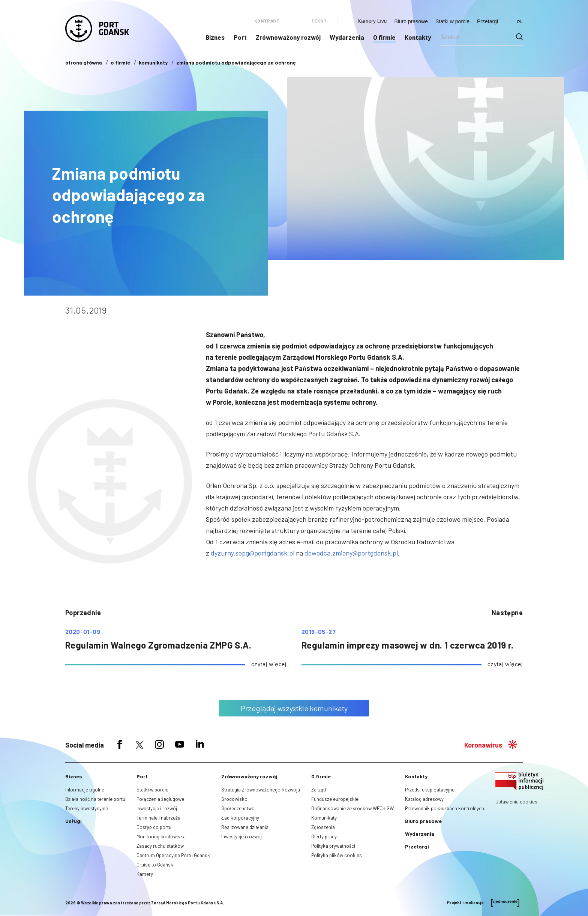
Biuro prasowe (411, 21)
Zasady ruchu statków (160, 846)
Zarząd (319, 790)
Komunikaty (324, 818)
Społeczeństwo (238, 808)
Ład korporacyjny (240, 818)
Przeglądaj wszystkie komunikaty (294, 708)
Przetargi (487, 21)
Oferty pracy (324, 836)
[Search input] (478, 37)
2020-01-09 (83, 632)
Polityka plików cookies (337, 855)
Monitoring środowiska (161, 836)
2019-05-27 (319, 632)
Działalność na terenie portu (95, 799)
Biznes (215, 37)
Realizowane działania (245, 827)
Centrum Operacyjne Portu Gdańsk (173, 855)
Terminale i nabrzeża (158, 818)
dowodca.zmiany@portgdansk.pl (351, 553)
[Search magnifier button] (519, 37)
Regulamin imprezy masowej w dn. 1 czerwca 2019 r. (408, 645)
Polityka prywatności (333, 846)
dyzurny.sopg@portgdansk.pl (253, 553)
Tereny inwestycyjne (87, 808)
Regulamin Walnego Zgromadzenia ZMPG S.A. (158, 645)
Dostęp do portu (154, 827)
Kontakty (418, 37)
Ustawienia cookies (516, 802)
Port (240, 37)
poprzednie (83, 613)
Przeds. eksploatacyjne (430, 790)
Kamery (145, 874)
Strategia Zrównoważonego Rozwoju (261, 790)
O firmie (384, 37)
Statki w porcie (452, 21)
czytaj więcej (269, 664)
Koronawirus (483, 745)
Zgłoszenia (323, 827)
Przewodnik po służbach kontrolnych (445, 808)
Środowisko (234, 799)
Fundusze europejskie (335, 799)
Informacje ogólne (85, 790)
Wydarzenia (347, 37)
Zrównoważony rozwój (288, 37)
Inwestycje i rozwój (157, 808)
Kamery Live (372, 21)
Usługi (73, 821)
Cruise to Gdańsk (155, 865)
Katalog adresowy (424, 799)
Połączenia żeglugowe (160, 799)
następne (507, 613)
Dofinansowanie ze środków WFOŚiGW (352, 808)
